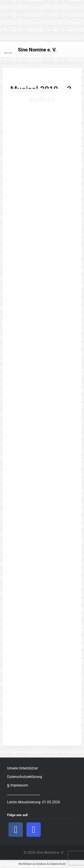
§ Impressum (18, 785)
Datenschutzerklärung (25, 777)
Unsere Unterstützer (23, 768)
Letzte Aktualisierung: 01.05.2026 (34, 802)
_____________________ (24, 794)
